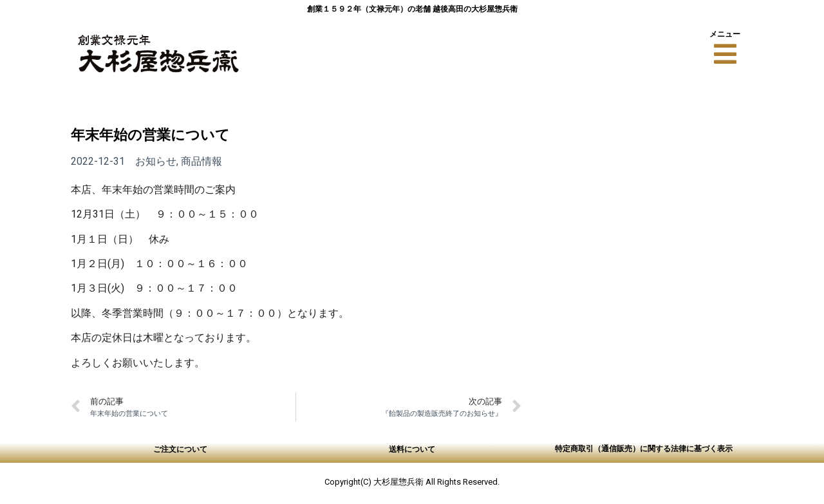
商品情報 (201, 161)
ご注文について (180, 449)
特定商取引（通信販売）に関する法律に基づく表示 (644, 448)
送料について (412, 449)
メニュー (725, 34)
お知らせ (156, 161)
